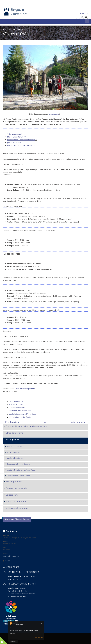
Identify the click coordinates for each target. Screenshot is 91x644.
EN (80, 14)
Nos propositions (14, 482)
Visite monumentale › (79, 422)
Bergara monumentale (16, 488)
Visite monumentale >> (16, 134)
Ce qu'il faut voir (17, 29)
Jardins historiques (16, 404)
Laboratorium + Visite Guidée (20, 417)
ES (87, 14)
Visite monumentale (16, 401)
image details (54, 114)
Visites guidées (13, 439)
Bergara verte (12, 495)
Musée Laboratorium (17, 408)
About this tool (39, 638)
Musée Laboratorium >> (17, 137)
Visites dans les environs (17, 508)
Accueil (6, 29)
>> (36, 140)
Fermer (42, 623)
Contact (7, 561)
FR (83, 14)
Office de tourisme (14, 433)
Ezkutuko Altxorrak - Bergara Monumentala (26, 426)
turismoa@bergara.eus (25, 389)
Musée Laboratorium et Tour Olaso (22, 414)
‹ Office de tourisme (11, 422)
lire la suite (13, 641)
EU (76, 14)
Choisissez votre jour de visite (20, 411)
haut (45, 422)
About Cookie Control (11, 623)
